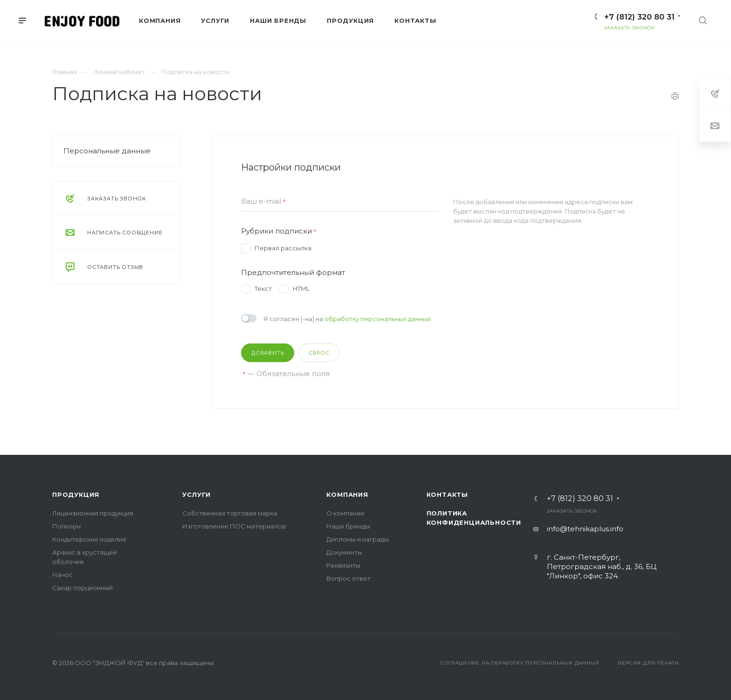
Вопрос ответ (348, 578)
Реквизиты (343, 565)
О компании (345, 513)
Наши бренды (348, 526)
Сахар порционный (83, 588)
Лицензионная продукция (93, 513)
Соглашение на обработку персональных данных (520, 663)
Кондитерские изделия (89, 539)
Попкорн (66, 526)
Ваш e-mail (263, 202)
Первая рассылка (283, 248)
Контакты (447, 494)
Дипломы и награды (358, 539)
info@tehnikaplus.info (585, 529)
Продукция (76, 494)
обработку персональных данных (378, 319)
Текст (263, 288)
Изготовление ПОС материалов (234, 526)
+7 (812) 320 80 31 (639, 17)
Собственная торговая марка (230, 513)
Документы (344, 552)
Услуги (197, 494)
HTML (301, 288)
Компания (347, 494)
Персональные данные (107, 151)
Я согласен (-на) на (347, 319)
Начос (62, 575)
